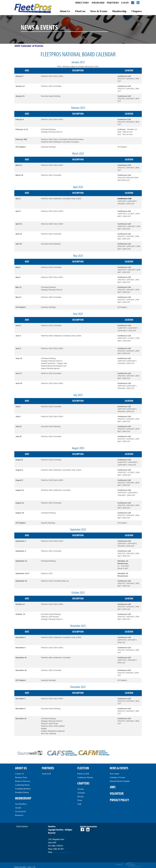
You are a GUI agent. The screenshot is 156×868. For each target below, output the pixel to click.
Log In (120, 865)
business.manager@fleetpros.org (62, 852)
